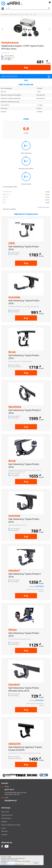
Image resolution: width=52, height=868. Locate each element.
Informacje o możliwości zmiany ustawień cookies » (12, 864)
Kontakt (3, 828)
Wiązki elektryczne (14, 14)
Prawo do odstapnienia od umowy (11, 825)
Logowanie (4, 835)
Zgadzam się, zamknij (37, 863)
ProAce (27, 14)
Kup (26, 67)
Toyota (22, 14)
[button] (2, 29)
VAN (31, 14)
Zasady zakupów (6, 818)
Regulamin (4, 822)
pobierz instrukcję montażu (26, 76)
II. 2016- (35, 14)
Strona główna (5, 14)
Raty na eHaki (5, 812)
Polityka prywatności (7, 815)
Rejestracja (4, 831)
